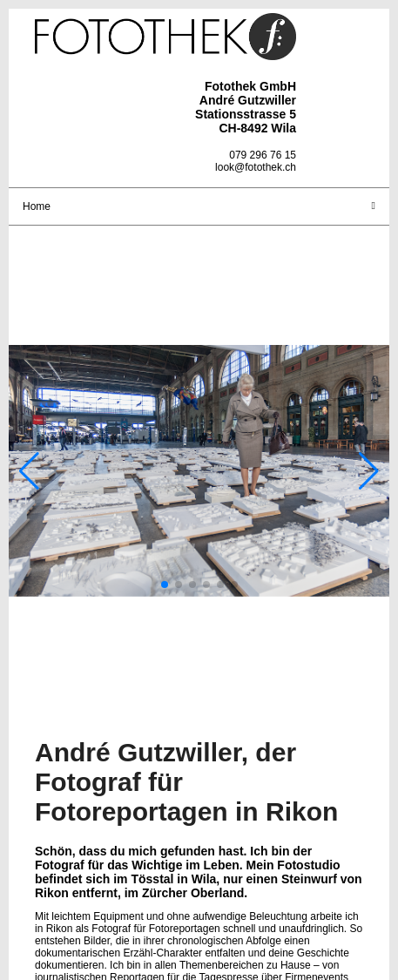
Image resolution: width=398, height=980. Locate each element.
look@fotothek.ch (256, 167)
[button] (165, 585)
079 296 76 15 (263, 155)
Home (37, 206)
